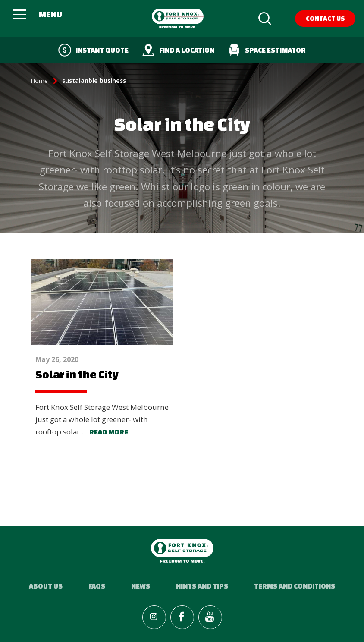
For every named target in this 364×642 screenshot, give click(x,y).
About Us (46, 586)
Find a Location (178, 50)
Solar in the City (77, 374)
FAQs (97, 586)
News (141, 586)
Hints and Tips (202, 586)
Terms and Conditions (295, 586)
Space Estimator (267, 50)
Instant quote (93, 50)
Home (39, 81)
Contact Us (325, 18)
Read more (109, 432)
